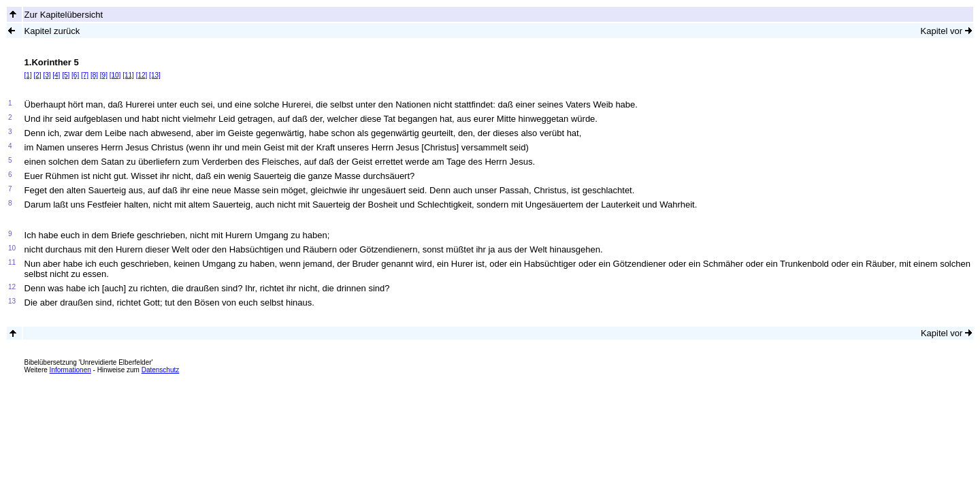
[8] (94, 75)
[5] (66, 75)
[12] (142, 75)
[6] (75, 75)
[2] (37, 75)
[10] (115, 75)
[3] (47, 75)
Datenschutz (161, 370)
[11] (128, 75)
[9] (104, 75)
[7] (85, 75)
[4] (56, 75)
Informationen (70, 370)
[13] (155, 75)
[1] (28, 75)
